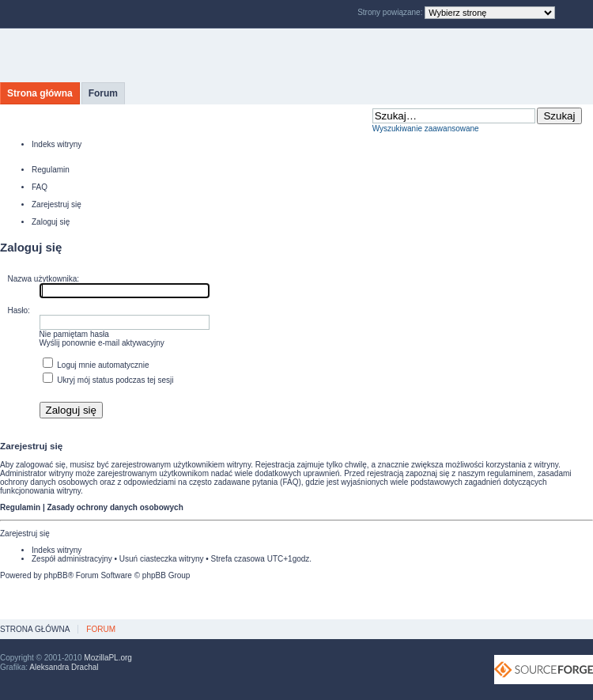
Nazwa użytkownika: (44, 279)
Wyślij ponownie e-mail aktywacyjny (102, 343)
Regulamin (51, 170)
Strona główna (40, 93)
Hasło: (19, 310)
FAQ (40, 187)
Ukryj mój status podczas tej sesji (108, 380)
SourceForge (544, 670)
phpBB (56, 575)
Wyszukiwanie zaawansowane (426, 129)
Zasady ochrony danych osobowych (115, 507)
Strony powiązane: (391, 12)
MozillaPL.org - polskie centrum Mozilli (148, 55)
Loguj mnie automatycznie (96, 365)
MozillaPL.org (108, 658)
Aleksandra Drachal (64, 667)
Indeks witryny (57, 144)
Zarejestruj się (57, 204)
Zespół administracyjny (72, 559)
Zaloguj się (51, 222)
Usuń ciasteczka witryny (162, 559)
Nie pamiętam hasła (74, 334)
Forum (103, 93)
